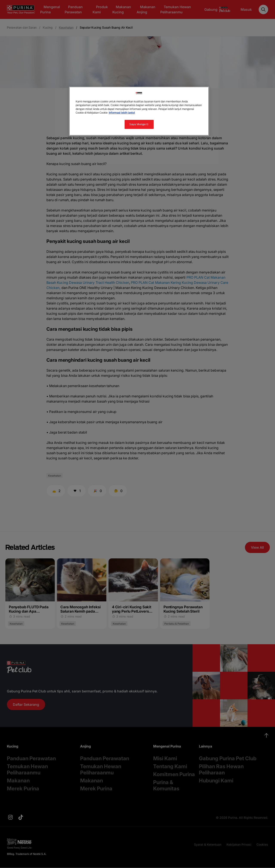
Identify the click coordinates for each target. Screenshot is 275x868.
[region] (139, 111)
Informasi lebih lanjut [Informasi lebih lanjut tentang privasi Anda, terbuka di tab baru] (122, 113)
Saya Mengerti (139, 124)
